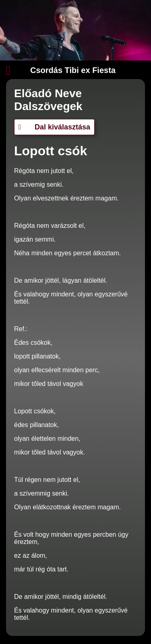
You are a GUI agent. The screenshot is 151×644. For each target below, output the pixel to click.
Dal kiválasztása (54, 127)
